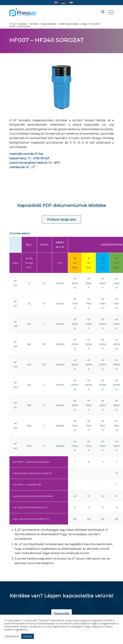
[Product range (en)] (61, 220)
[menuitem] (101, 12)
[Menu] (109, 12)
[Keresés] (101, 12)
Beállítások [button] (12, 636)
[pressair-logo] (23, 12)
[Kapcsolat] (61, 614)
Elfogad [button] (28, 636)
